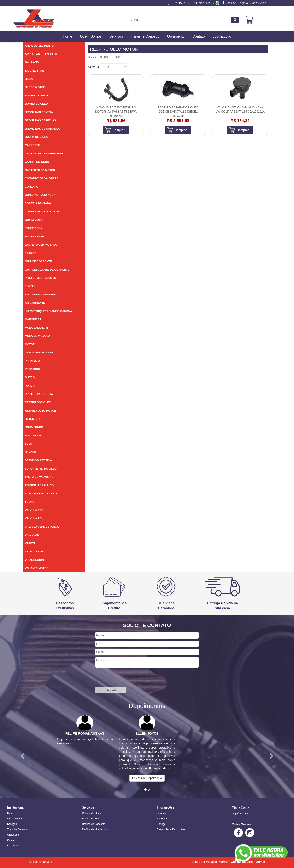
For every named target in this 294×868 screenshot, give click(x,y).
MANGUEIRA (33, 319)
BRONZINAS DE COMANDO (43, 129)
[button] (22, 755)
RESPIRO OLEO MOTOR (40, 411)
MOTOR (30, 344)
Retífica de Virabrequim (95, 829)
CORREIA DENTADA (38, 203)
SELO (28, 444)
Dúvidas (161, 813)
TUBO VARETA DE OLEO (41, 493)
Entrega (161, 824)
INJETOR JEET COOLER (40, 278)
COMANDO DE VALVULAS (42, 178)
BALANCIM (32, 62)
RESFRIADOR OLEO (38, 402)
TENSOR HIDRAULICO (39, 485)
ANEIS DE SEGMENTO (39, 46)
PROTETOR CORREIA (39, 394)
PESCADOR (33, 369)
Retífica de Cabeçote (94, 824)
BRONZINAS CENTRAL (40, 112)
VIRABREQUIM (34, 560)
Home (67, 36)
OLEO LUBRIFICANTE (39, 353)
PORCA (30, 386)
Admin (260, 862)
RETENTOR (32, 419)
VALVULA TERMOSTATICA (42, 527)
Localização (222, 36)
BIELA (29, 79)
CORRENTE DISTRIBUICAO (42, 212)
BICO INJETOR (34, 71)
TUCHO (30, 502)
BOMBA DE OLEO (36, 104)
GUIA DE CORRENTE (38, 261)
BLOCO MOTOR (35, 87)
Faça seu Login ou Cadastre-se (244, 3)
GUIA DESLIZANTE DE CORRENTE (47, 270)
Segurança (163, 819)
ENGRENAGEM (35, 236)
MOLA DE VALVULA (38, 336)
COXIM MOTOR (35, 220)
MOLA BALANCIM (36, 328)
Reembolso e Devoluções (171, 829)
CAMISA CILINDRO (37, 162)
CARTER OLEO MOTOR (40, 170)
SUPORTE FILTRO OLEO (41, 469)
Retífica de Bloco (91, 813)
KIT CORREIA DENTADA (40, 294)
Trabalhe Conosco (145, 36)
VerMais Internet (217, 862)
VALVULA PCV (34, 518)
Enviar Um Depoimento (147, 778)
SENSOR (31, 452)
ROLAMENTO (34, 435)
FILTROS (31, 253)
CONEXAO (32, 187)
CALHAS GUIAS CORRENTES (44, 154)
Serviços (116, 36)
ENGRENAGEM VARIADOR (42, 245)
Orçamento (176, 36)
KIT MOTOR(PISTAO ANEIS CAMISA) (48, 311)
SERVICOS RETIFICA (38, 460)
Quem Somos (91, 36)
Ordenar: (94, 67)
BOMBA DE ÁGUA (36, 95)
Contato (199, 36)
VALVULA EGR (34, 510)
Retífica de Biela (91, 819)
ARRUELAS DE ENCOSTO (42, 54)
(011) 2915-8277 (178, 3)
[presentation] (127, 678)
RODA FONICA (34, 427)
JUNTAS (30, 286)
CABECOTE (32, 145)
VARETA (30, 543)
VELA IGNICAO (34, 552)
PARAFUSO (32, 361)
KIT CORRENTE (35, 303)
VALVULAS (32, 535)
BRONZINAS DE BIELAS (40, 120)
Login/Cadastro (240, 813)
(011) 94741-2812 (203, 3)
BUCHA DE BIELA (36, 137)
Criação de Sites (242, 862)
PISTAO (30, 377)
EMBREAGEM (34, 228)
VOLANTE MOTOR (37, 568)
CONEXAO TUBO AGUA (40, 195)
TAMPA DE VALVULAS (39, 477)
